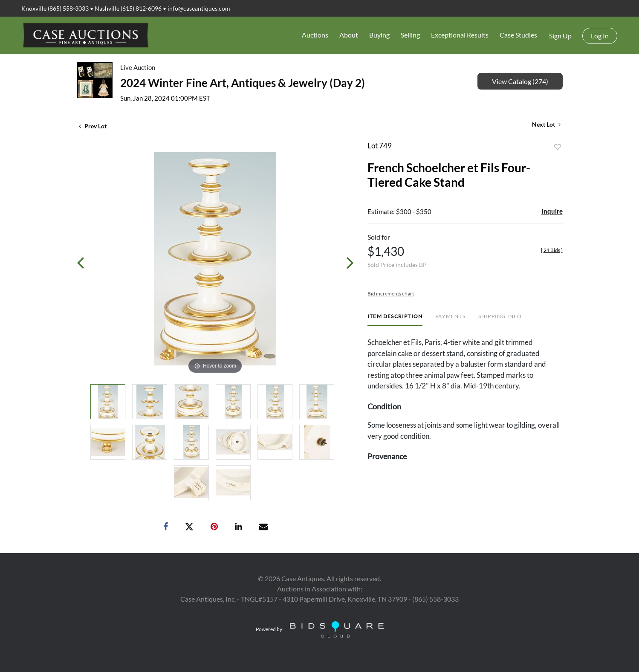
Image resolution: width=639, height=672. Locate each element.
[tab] (395, 320)
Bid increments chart (391, 294)
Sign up (560, 36)
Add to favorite (558, 147)
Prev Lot (93, 126)
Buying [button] (379, 35)
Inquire (552, 211)
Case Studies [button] (518, 35)
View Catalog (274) (520, 81)
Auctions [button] (315, 35)
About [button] (349, 35)
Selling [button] (410, 35)
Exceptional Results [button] (460, 35)
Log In (600, 36)
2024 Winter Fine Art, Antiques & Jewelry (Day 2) (243, 83)
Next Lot (546, 124)
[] (552, 250)
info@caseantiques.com (199, 8)
